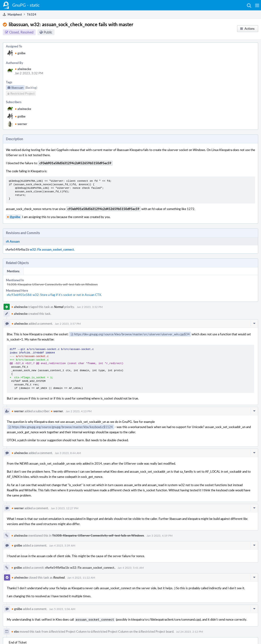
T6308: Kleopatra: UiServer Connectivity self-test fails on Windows (52, 284)
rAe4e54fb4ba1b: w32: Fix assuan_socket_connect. (80, 568)
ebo (15, 631)
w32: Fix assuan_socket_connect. (52, 249)
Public (48, 32)
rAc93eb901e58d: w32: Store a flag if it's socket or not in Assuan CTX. (54, 295)
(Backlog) (31, 88)
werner (21, 124)
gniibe (20, 53)
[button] (257, 5)
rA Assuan (13, 241)
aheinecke (23, 69)
